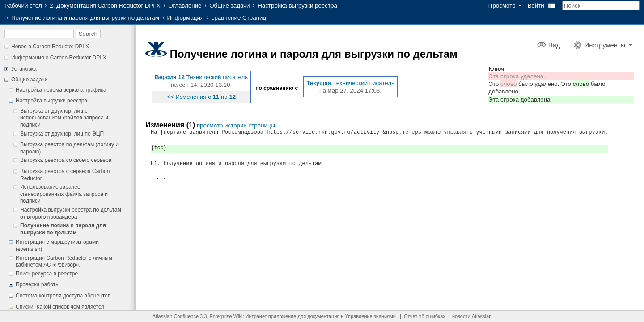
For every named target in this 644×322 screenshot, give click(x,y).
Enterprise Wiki (226, 316)
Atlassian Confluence (176, 316)
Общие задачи (229, 6)
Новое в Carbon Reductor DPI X (50, 47)
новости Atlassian (472, 316)
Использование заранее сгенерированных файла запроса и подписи (64, 194)
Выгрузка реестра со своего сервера (66, 160)
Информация (186, 18)
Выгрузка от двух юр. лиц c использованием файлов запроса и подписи (64, 118)
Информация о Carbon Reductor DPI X (59, 58)
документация (323, 316)
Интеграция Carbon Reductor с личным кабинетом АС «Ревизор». (64, 262)
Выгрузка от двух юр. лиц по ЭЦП (62, 134)
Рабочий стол (23, 6)
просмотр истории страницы (236, 125)
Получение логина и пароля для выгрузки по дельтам (85, 18)
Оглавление (185, 6)
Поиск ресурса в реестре (47, 274)
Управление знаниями (371, 316)
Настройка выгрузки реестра (297, 6)
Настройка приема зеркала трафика (61, 90)
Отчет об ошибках (425, 316)
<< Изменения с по (201, 97)
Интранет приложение (271, 316)
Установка (24, 69)
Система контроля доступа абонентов (63, 296)
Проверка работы (38, 284)
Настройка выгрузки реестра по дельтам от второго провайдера (71, 213)
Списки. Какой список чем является (60, 307)
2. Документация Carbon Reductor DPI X (105, 6)
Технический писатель (217, 77)
